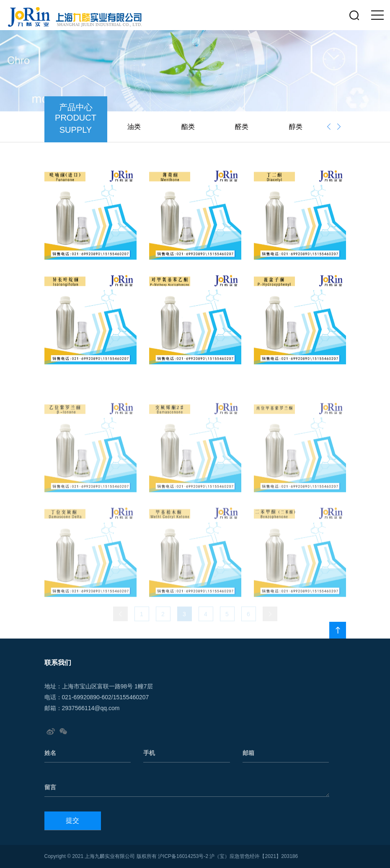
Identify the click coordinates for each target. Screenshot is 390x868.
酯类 (188, 127)
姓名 (50, 753)
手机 (149, 753)
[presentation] (329, 127)
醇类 (296, 127)
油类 (134, 127)
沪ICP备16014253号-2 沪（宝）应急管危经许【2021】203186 (228, 856)
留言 (50, 787)
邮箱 (248, 753)
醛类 (242, 127)
